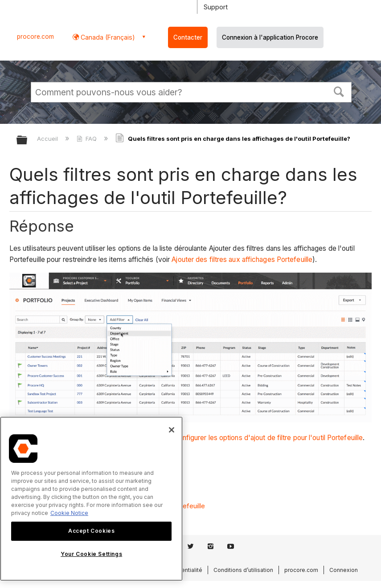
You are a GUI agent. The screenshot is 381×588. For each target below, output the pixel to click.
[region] (91, 499)
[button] (339, 91)
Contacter (188, 37)
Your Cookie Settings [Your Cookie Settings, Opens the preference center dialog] (91, 554)
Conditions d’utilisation (243, 570)
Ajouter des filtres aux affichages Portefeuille (242, 259)
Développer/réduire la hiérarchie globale (28, 141)
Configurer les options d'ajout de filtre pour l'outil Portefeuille (268, 438)
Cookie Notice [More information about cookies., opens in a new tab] (69, 513)
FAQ (88, 139)
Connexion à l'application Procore (270, 37)
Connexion (344, 570)
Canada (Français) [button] (107, 37)
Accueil (48, 139)
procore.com (35, 37)
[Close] (172, 430)
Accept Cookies (91, 531)
